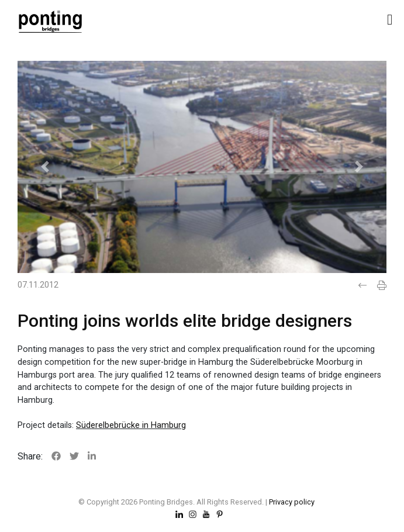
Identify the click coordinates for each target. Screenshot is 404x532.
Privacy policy (292, 502)
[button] (45, 167)
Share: (30, 456)
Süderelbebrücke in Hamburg (131, 425)
